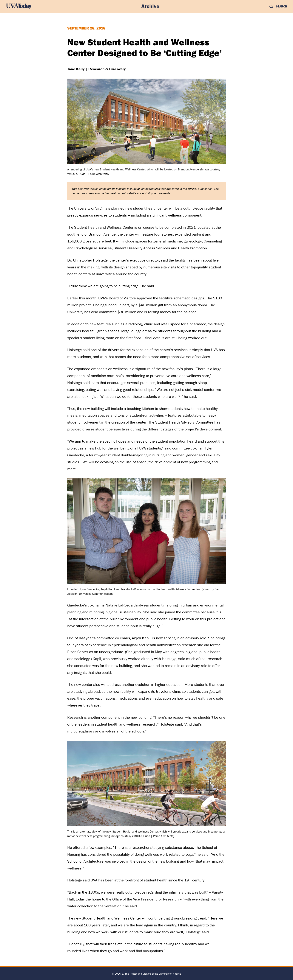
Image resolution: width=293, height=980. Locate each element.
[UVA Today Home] (19, 6)
